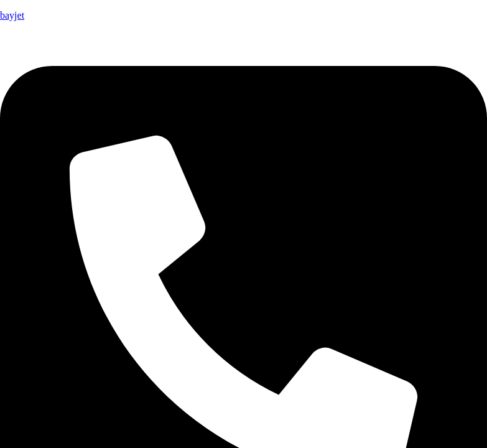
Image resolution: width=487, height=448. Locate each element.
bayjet (12, 15)
